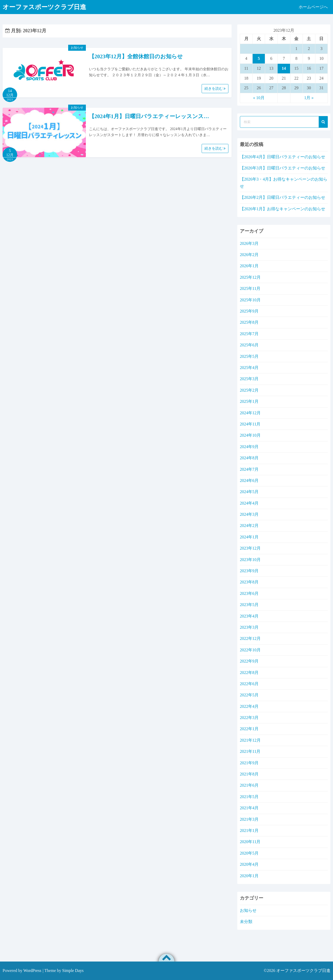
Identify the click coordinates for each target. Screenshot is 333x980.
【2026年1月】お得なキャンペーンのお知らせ (283, 209)
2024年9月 (249, 447)
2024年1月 (249, 537)
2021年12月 (250, 740)
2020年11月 (250, 842)
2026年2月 (249, 255)
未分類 (246, 922)
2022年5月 (249, 695)
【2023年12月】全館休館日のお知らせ (136, 56)
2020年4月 (249, 864)
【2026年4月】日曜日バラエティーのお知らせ (283, 157)
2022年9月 (249, 661)
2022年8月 (249, 673)
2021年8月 (249, 774)
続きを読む (215, 89)
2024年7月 (249, 469)
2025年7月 (249, 334)
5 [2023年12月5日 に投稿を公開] (259, 58)
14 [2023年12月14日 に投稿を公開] (284, 68)
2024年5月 (249, 492)
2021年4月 (249, 808)
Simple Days (73, 971)
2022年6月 (249, 684)
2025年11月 (250, 288)
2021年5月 (249, 797)
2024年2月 (249, 526)
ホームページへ (313, 7)
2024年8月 (249, 458)
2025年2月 (249, 390)
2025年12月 (250, 277)
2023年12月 (250, 548)
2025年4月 (249, 368)
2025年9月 (249, 311)
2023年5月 (249, 605)
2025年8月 (249, 322)
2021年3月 (249, 819)
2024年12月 (250, 413)
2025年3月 (249, 379)
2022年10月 (250, 650)
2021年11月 (250, 751)
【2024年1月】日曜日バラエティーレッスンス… (149, 116)
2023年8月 (249, 582)
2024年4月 (249, 503)
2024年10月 (250, 435)
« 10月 (259, 98)
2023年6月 (249, 593)
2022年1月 (249, 729)
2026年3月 (249, 243)
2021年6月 (249, 785)
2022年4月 (249, 706)
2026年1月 (249, 266)
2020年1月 (249, 876)
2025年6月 (249, 345)
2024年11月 (250, 424)
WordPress (32, 971)
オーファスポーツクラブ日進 (303, 971)
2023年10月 (250, 560)
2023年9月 (249, 571)
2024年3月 (249, 514)
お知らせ (77, 48)
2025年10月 (250, 300)
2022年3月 (249, 718)
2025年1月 (249, 401)
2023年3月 (249, 627)
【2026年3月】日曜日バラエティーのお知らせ (283, 168)
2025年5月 (249, 356)
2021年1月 (249, 831)
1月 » (309, 98)
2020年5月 (249, 853)
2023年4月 (249, 616)
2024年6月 (249, 481)
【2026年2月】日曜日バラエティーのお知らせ (283, 197)
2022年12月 (250, 638)
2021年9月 (249, 763)
